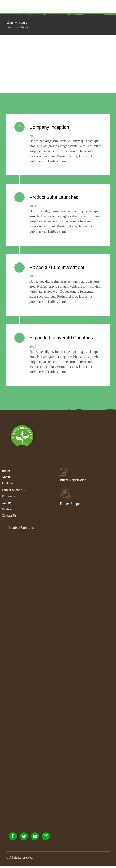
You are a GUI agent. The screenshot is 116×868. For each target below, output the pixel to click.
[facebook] (13, 838)
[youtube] (35, 838)
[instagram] (46, 838)
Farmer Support (71, 506)
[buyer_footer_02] (64, 472)
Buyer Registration (73, 482)
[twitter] (24, 838)
